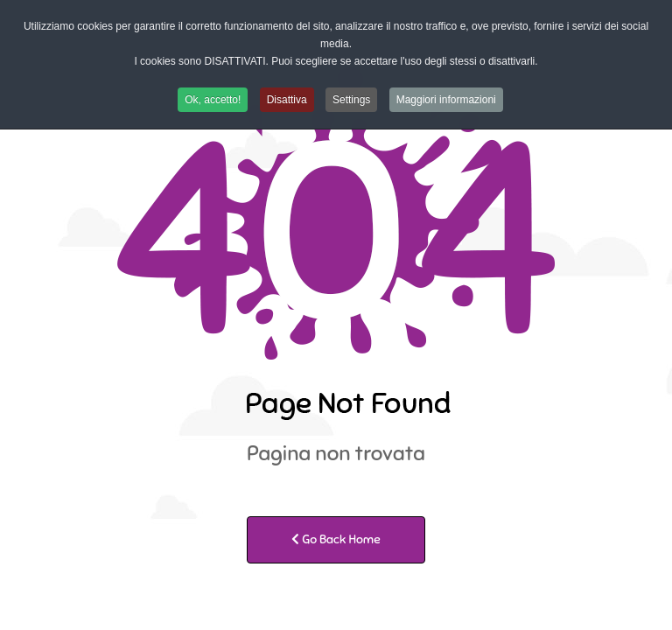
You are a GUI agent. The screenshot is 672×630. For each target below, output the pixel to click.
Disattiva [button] (287, 100)
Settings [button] (351, 100)
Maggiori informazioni (446, 100)
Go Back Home (336, 539)
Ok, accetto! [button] (213, 100)
